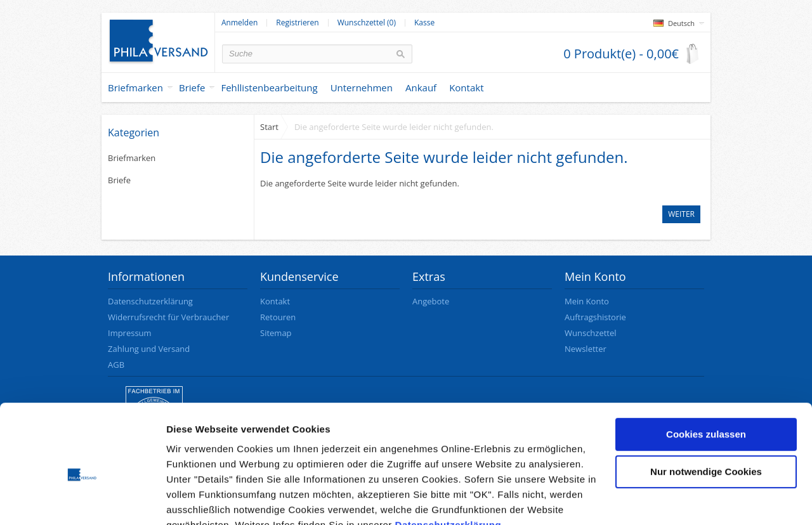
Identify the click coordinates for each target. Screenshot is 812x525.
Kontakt (275, 301)
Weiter (681, 214)
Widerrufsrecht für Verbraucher (168, 317)
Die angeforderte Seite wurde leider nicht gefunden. (394, 127)
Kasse (424, 23)
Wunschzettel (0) (367, 23)
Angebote (431, 301)
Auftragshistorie (595, 317)
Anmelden (239, 23)
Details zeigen (198, 500)
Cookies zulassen (706, 374)
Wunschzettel (591, 333)
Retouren (278, 317)
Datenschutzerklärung (449, 465)
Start (269, 127)
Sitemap (276, 333)
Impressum (130, 333)
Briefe (192, 87)
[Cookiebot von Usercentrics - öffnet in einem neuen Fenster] (82, 500)
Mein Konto (587, 301)
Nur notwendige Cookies (706, 412)
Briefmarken (135, 87)
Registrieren (297, 23)
